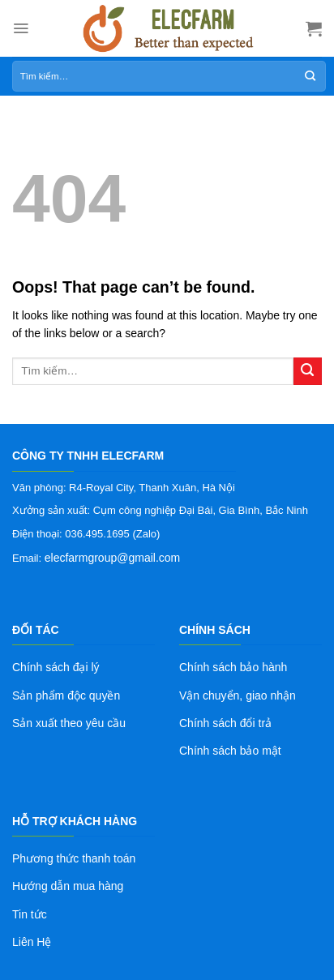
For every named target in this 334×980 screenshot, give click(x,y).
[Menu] (21, 28)
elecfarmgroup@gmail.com (113, 558)
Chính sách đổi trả (225, 723)
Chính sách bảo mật (230, 751)
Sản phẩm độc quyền (66, 695)
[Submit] (308, 372)
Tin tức (30, 914)
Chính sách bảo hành (233, 667)
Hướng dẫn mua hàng (68, 886)
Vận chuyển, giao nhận (238, 695)
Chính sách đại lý (56, 667)
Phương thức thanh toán (74, 858)
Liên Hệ (32, 942)
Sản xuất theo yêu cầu (69, 723)
